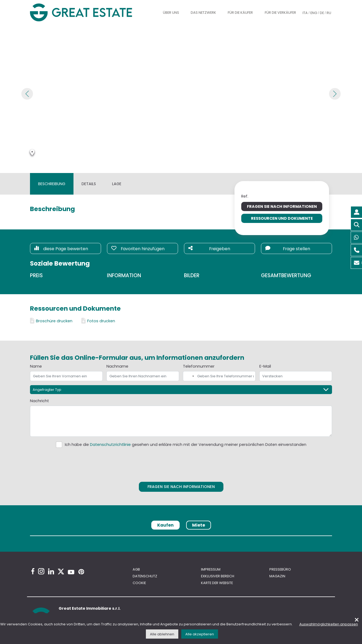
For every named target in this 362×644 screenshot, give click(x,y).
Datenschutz (145, 576)
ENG (314, 13)
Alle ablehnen (162, 634)
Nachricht (39, 401)
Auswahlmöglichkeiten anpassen (329, 624)
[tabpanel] (181, 538)
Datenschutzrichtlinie (110, 445)
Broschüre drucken (51, 321)
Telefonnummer (199, 366)
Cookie (139, 583)
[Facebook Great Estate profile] (33, 571)
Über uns (171, 13)
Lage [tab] (117, 184)
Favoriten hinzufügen (138, 249)
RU (329, 13)
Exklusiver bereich (218, 576)
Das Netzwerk (203, 13)
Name (36, 366)
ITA (305, 13)
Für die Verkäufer (280, 13)
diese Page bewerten (61, 249)
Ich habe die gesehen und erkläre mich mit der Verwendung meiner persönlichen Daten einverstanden (186, 445)
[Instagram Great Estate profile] (41, 571)
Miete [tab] (199, 525)
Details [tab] (89, 184)
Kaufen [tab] (165, 525)
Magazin (277, 576)
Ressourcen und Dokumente (282, 218)
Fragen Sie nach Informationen (282, 206)
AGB (136, 569)
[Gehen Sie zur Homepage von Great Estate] (92, 12)
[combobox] (189, 376)
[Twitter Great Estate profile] (61, 572)
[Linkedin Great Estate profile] (51, 571)
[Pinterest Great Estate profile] (81, 572)
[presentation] (181, 464)
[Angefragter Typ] (181, 390)
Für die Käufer (240, 13)
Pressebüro (280, 569)
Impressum (211, 569)
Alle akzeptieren (200, 634)
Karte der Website (217, 583)
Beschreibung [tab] (52, 184)
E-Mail (265, 366)
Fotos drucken (98, 321)
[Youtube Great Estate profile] (71, 572)
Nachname (117, 366)
